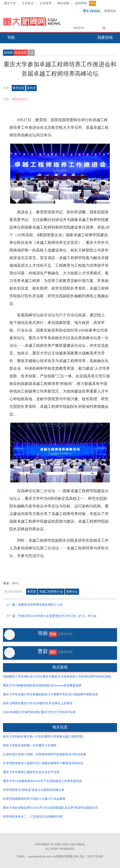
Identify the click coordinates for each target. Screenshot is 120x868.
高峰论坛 (72, 592)
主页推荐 (46, 3)
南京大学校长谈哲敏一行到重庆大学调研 (30, 745)
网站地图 (63, 3)
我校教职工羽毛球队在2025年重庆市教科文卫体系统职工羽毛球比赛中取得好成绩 (57, 677)
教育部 (32, 592)
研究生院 (18, 88)
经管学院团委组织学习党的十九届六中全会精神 (34, 799)
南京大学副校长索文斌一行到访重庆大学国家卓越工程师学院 (43, 737)
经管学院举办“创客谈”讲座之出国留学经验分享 (34, 790)
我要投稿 (99, 11)
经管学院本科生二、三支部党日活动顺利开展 (33, 817)
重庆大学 (10, 3)
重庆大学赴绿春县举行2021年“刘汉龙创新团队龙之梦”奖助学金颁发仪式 (51, 808)
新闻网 (8, 53)
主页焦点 (28, 3)
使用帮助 (81, 3)
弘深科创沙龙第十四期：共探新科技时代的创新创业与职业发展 (45, 754)
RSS (92, 3)
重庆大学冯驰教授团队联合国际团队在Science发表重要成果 (42, 685)
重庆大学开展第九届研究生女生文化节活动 (31, 772)
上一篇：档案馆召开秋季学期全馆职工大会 (35, 605)
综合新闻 (20, 53)
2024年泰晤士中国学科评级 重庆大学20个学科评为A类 (39, 712)
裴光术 (31, 88)
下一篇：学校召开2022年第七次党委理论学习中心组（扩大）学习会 (52, 616)
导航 (11, 37)
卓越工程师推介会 (51, 592)
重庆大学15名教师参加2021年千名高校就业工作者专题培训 (42, 781)
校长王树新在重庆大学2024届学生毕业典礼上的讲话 (38, 703)
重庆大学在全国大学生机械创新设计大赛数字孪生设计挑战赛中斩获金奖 (50, 694)
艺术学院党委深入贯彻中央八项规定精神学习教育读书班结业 (43, 763)
